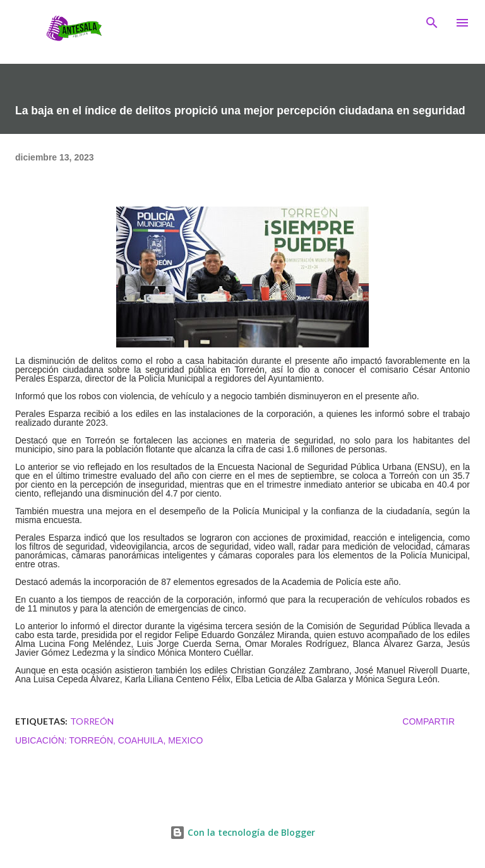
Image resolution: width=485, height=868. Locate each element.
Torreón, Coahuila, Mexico (136, 740)
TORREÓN (92, 721)
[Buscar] (432, 23)
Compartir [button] (428, 721)
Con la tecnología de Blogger (242, 832)
